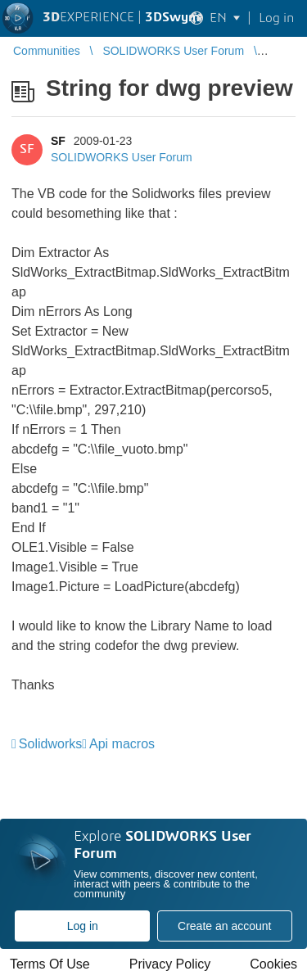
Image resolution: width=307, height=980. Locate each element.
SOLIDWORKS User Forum (122, 157)
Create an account (224, 926)
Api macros (122, 744)
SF (58, 141)
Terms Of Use (50, 964)
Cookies (273, 964)
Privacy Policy (170, 964)
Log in (83, 926)
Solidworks (50, 744)
